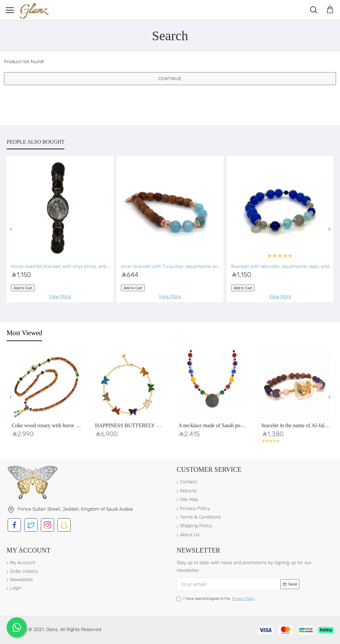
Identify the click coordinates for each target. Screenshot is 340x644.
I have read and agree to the (216, 599)
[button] (11, 229)
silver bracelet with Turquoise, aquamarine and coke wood (171, 266)
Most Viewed (24, 333)
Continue (170, 79)
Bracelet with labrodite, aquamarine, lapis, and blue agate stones (281, 266)
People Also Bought (36, 142)
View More (60, 296)
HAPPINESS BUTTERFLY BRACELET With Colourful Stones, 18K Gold (130, 425)
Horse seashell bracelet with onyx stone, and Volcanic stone (61, 266)
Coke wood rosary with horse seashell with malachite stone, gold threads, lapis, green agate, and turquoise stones (46, 425)
